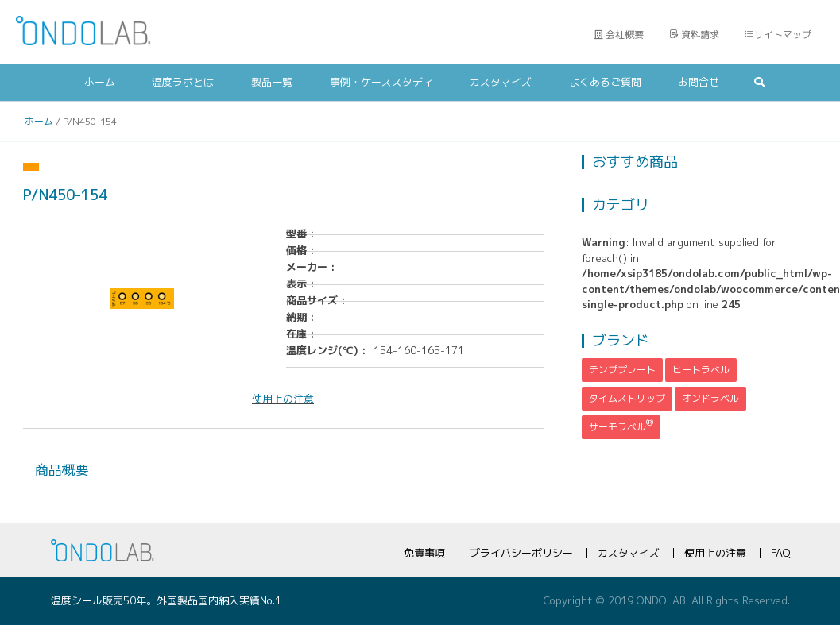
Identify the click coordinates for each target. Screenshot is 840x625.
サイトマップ (778, 35)
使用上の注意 (715, 553)
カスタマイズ (501, 82)
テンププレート (622, 370)
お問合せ (699, 82)
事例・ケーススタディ (381, 82)
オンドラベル (710, 398)
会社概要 (619, 35)
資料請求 (694, 35)
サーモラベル (621, 424)
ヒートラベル (701, 370)
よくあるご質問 (605, 82)
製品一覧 (272, 82)
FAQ (780, 553)
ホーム (100, 82)
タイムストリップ (627, 398)
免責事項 (424, 553)
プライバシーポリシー (521, 553)
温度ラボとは (183, 82)
